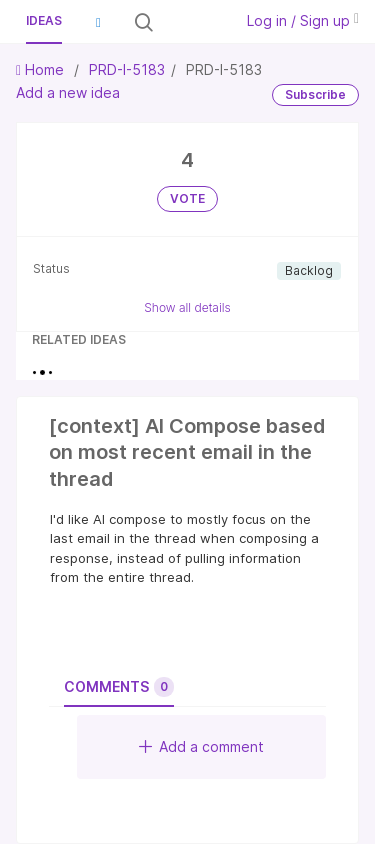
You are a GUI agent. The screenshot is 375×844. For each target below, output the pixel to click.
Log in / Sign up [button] (303, 20)
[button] (98, 22)
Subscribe (315, 94)
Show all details (187, 307)
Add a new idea (68, 92)
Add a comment (201, 746)
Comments (119, 687)
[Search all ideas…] (191, 22)
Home (42, 69)
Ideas (44, 20)
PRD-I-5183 (127, 69)
